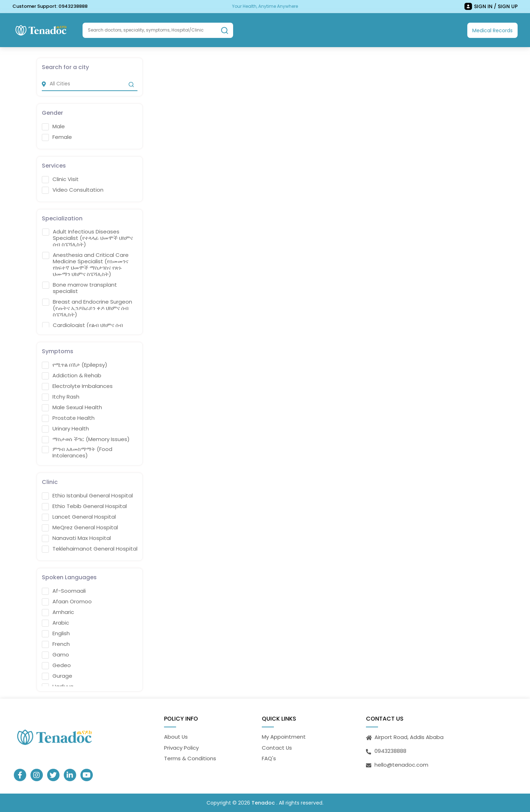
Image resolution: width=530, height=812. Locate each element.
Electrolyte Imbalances (77, 386)
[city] (90, 84)
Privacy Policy (181, 748)
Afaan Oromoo (67, 602)
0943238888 (73, 6)
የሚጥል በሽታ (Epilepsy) (75, 365)
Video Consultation (73, 190)
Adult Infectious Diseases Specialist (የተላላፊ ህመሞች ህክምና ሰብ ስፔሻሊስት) (88, 238)
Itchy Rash (61, 397)
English (56, 633)
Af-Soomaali (64, 591)
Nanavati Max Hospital (76, 538)
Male (53, 126)
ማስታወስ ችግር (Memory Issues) (86, 439)
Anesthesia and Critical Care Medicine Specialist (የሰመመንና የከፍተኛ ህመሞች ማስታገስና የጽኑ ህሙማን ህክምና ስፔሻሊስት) (85, 265)
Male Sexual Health (72, 407)
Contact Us (277, 748)
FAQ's (269, 758)
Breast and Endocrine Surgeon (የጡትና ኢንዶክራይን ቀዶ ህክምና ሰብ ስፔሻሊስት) (87, 308)
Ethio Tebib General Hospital (84, 506)
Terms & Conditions (190, 758)
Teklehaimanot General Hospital (90, 549)
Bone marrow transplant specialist (80, 288)
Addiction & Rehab (72, 376)
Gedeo (56, 665)
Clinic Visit (60, 179)
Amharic (58, 612)
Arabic (55, 623)
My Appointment (284, 737)
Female (57, 137)
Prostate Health (68, 418)
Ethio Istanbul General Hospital (87, 496)
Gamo (55, 655)
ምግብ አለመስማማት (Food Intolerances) (77, 452)
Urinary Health (65, 429)
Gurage (57, 676)
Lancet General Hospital (79, 517)
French (56, 644)
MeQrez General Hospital (80, 528)
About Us (176, 737)
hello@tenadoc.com (401, 765)
